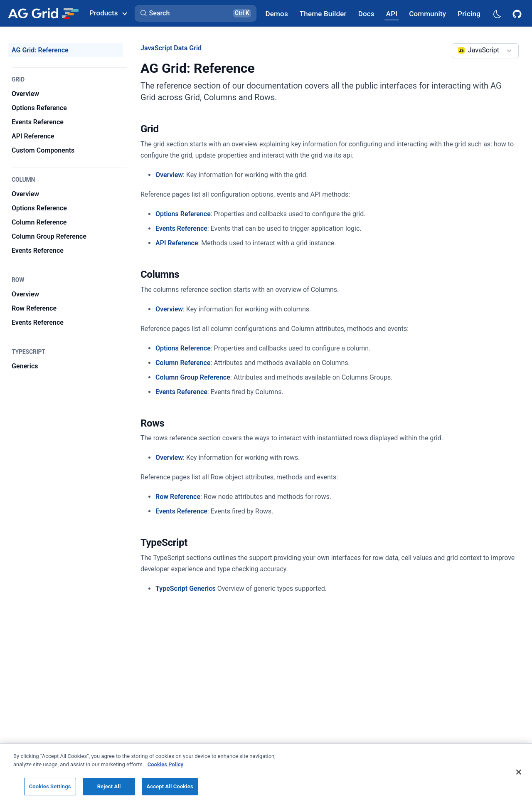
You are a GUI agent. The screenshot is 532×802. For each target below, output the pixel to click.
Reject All (109, 786)
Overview (169, 175)
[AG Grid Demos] (277, 14)
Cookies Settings (50, 786)
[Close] (519, 772)
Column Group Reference (193, 377)
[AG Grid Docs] (366, 14)
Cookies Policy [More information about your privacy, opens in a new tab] (165, 764)
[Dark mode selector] (497, 14)
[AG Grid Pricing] (469, 14)
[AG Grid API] (392, 14)
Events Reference (181, 228)
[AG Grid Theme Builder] (323, 14)
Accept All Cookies (170, 786)
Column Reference (183, 363)
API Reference (177, 243)
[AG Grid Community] (427, 14)
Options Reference (183, 214)
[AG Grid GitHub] (518, 13)
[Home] (43, 13)
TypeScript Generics (186, 589)
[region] (266, 773)
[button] (196, 13)
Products (108, 13)
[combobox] (485, 51)
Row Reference (178, 497)
